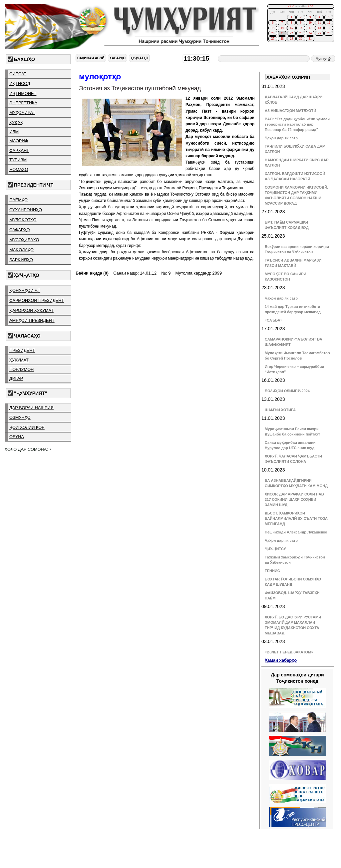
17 (310, 28)
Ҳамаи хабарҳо (281, 660)
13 (273, 28)
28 (282, 39)
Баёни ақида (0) (92, 273)
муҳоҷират (22, 112)
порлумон (21, 369)
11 (320, 23)
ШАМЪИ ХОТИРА (280, 410)
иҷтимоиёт (23, 93)
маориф (19, 141)
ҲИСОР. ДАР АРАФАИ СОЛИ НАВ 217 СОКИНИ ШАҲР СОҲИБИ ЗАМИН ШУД (294, 499)
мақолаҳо (21, 250)
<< (290, 6)
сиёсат (18, 74)
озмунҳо (20, 417)
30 (301, 39)
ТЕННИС (272, 571)
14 (282, 28)
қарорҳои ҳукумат (31, 310)
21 (282, 33)
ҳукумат (19, 360)
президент (22, 350)
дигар (16, 378)
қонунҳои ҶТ (25, 290)
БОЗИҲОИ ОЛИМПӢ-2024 (287, 391)
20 (273, 33)
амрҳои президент (32, 320)
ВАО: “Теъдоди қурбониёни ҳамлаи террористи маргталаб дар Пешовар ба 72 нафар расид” (297, 124)
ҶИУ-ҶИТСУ (275, 549)
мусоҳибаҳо (24, 240)
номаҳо (19, 169)
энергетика (23, 103)
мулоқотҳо (23, 220)
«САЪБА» (274, 320)
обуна (17, 437)
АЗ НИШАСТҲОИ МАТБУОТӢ (290, 111)
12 (329, 23)
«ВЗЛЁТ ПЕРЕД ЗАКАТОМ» (289, 652)
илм (14, 132)
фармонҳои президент (37, 300)
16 (301, 28)
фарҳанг (19, 150)
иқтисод (20, 83)
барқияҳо (21, 260)
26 (329, 33)
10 (310, 23)
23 (301, 33)
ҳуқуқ (16, 122)
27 (273, 39)
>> (312, 6)
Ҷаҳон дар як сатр (281, 138)
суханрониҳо (26, 210)
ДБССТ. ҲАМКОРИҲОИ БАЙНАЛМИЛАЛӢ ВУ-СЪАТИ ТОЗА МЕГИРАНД (296, 518)
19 (329, 28)
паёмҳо (18, 200)
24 (310, 33)
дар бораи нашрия (31, 408)
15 (291, 28)
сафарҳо (20, 230)
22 (291, 33)
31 (310, 39)
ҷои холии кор (27, 427)
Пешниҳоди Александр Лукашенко (296, 532)
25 (319, 33)
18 (319, 28)
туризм (18, 160)
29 (291, 39)
